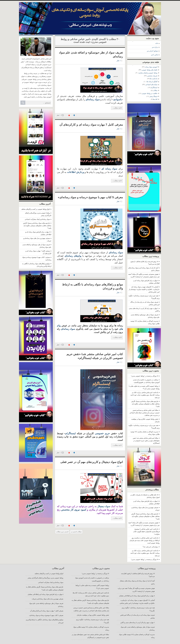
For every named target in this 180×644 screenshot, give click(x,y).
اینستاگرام (71, 433)
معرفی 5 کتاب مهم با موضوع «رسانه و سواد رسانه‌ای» (90, 197)
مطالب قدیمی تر (76, 532)
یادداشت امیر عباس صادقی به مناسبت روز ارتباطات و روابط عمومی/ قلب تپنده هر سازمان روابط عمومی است (145, 540)
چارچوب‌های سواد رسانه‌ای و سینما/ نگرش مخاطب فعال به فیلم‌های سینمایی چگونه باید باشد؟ (37, 226)
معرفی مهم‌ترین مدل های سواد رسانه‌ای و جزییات (48, 599)
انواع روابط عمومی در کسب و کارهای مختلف (36, 209)
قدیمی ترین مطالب (62, 532)
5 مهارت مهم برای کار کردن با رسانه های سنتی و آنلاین (138, 622)
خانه (157, 43)
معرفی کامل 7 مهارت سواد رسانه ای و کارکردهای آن (91, 125)
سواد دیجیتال (104, 506)
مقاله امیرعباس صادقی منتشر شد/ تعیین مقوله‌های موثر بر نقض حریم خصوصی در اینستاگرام (146, 441)
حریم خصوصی (102, 433)
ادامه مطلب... (117, 108)
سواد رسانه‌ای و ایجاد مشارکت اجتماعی (37, 219)
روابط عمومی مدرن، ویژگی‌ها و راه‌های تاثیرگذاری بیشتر (45, 578)
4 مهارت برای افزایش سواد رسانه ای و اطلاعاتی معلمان (137, 596)
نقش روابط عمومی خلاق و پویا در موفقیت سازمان (93, 615)
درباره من (155, 47)
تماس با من (155, 55)
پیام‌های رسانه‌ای (73, 256)
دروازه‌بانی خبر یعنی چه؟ (150, 547)
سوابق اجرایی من (153, 51)
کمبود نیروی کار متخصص (73, 510)
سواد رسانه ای (109, 169)
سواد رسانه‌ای (67, 329)
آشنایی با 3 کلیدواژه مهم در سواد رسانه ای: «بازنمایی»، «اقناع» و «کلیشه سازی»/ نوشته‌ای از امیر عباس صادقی (144, 289)
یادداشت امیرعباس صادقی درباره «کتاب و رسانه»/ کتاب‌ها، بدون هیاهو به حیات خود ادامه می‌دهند (145, 395)
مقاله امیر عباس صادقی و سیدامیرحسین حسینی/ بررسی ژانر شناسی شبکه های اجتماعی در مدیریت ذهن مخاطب (145, 413)
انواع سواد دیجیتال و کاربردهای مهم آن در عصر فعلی (92, 462)
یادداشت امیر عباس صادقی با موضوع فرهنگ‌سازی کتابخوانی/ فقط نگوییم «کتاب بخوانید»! (146, 532)
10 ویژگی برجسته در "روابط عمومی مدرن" (145, 376)
